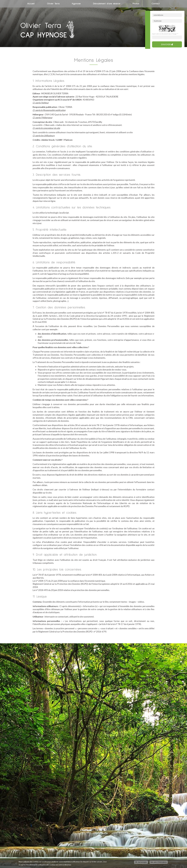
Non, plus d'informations (159, 862)
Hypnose (76, 4)
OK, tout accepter (141, 862)
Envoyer (167, 44)
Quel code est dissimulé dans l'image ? (165, 34)
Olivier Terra (53, 4)
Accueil (31, 4)
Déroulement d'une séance (107, 4)
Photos (136, 4)
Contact (156, 4)
